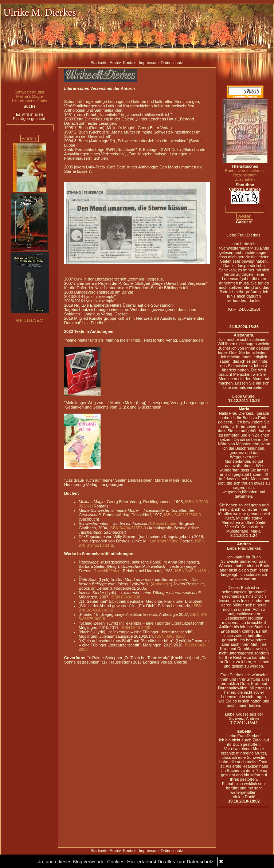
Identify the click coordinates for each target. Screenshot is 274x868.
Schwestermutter (30, 92)
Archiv (115, 63)
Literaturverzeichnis (29, 101)
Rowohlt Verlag (107, 571)
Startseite (99, 63)
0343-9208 (131, 597)
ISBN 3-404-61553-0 (128, 528)
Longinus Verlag (164, 541)
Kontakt (130, 63)
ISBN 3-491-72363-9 (182, 515)
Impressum (149, 63)
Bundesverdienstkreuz (245, 171)
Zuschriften (245, 179)
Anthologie (161, 584)
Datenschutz (172, 63)
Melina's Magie (29, 96)
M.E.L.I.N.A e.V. (29, 320)
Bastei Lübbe (165, 523)
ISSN (115, 597)
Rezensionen (245, 175)
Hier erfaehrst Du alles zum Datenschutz (170, 862)
